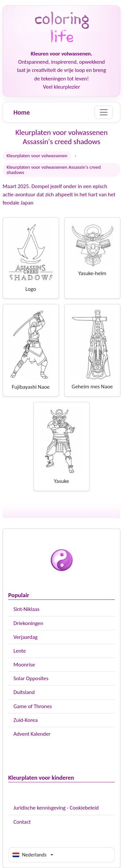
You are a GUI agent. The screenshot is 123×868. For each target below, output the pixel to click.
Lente (20, 651)
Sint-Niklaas (26, 609)
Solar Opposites (31, 678)
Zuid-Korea (26, 720)
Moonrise (24, 665)
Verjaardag (25, 637)
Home (22, 112)
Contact (22, 822)
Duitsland (24, 692)
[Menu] (104, 112)
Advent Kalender (32, 734)
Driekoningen (28, 623)
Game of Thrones (33, 706)
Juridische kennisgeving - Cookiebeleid (56, 808)
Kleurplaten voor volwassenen (37, 156)
